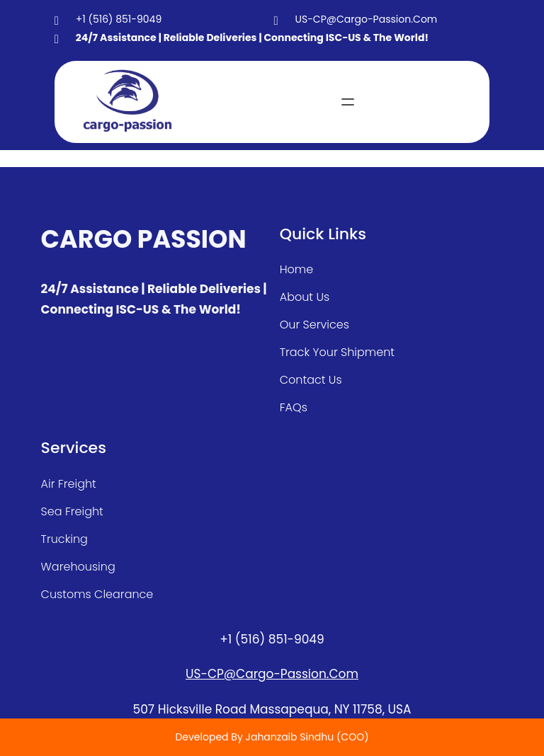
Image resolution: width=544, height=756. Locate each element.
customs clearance (97, 594)
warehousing (78, 567)
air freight (69, 484)
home (296, 269)
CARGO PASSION (144, 239)
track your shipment (337, 352)
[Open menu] (348, 102)
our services (314, 325)
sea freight (72, 511)
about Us (305, 297)
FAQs (294, 407)
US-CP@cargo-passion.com (272, 674)
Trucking (64, 539)
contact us (311, 380)
